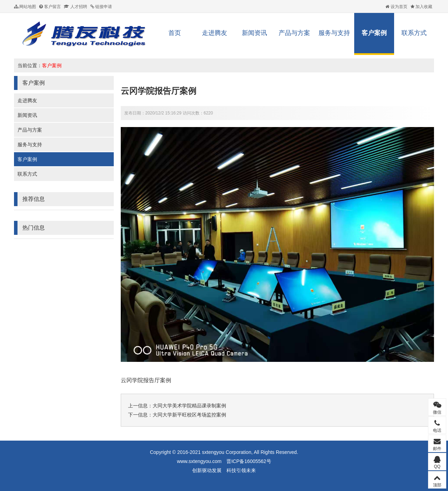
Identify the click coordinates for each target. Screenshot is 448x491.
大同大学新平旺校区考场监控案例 (189, 415)
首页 (175, 33)
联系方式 (414, 33)
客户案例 (374, 33)
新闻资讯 (254, 33)
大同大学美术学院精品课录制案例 (189, 406)
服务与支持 (334, 33)
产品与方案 (294, 33)
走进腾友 (215, 33)
